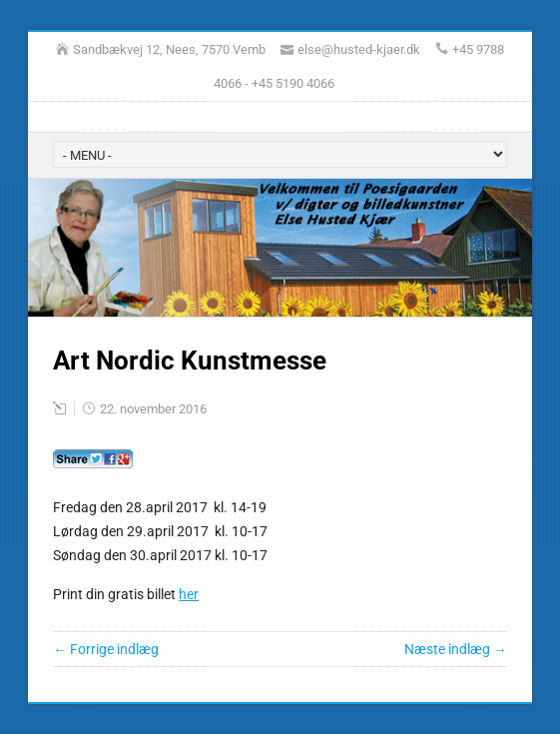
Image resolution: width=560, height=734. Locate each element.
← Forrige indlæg (106, 649)
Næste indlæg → (456, 649)
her (189, 594)
